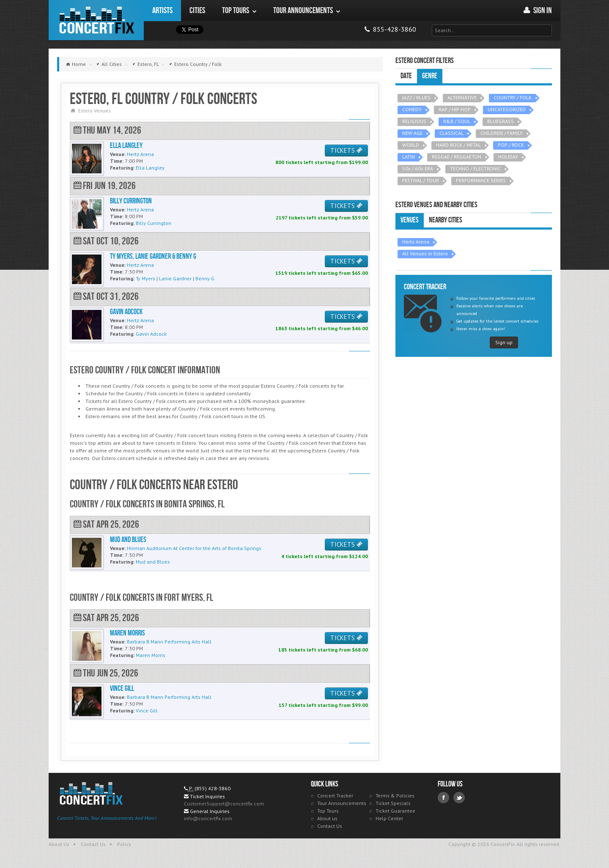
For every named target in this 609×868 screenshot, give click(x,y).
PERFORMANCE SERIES (481, 180)
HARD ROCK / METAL (458, 145)
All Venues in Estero (425, 253)
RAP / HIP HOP (455, 109)
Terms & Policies (395, 795)
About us (327, 818)
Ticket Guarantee (395, 811)
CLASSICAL (451, 133)
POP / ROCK (511, 145)
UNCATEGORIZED (507, 109)
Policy (124, 844)
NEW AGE (412, 133)
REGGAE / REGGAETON (457, 157)
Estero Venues (95, 111)
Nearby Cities (446, 220)
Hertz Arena (416, 242)
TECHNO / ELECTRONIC (475, 168)
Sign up (504, 342)
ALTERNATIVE (462, 97)
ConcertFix (96, 20)
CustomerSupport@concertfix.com (224, 804)
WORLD (411, 145)
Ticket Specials (393, 803)
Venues (410, 220)
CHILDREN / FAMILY (502, 133)
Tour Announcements (342, 803)
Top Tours (328, 811)
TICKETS (346, 150)
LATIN (409, 157)
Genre (430, 76)
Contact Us (330, 826)
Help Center (389, 818)
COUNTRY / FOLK (513, 97)
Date (406, 76)
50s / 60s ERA (418, 168)
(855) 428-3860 (213, 788)
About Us (59, 844)
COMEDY (412, 109)
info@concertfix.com (208, 818)
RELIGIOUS (414, 121)
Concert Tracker (335, 795)
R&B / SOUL (457, 121)
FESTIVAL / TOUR (421, 180)
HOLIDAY (508, 157)
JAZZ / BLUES (416, 97)
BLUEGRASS (501, 121)
